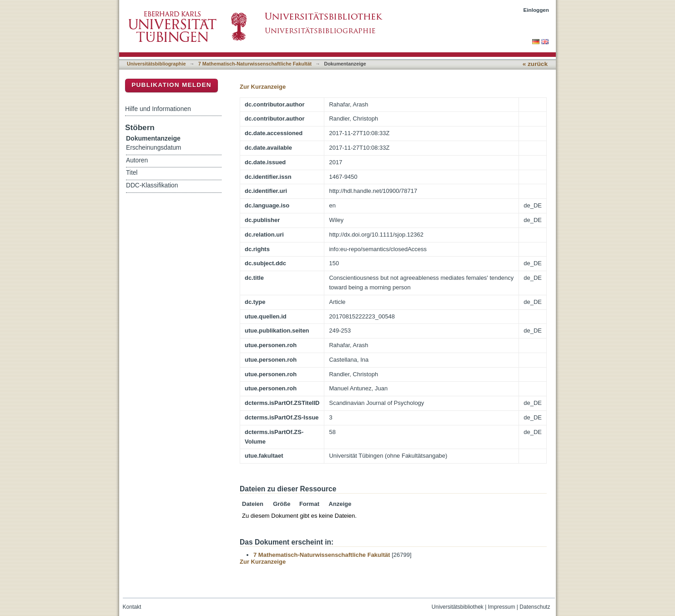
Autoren (137, 160)
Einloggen (536, 10)
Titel (132, 173)
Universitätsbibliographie (156, 64)
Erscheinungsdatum (154, 148)
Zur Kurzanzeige (263, 87)
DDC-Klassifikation (152, 185)
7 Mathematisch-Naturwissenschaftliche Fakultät (255, 64)
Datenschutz (535, 607)
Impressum (502, 607)
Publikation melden (171, 85)
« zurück (535, 64)
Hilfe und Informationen (158, 109)
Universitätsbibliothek (458, 607)
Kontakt (132, 607)
